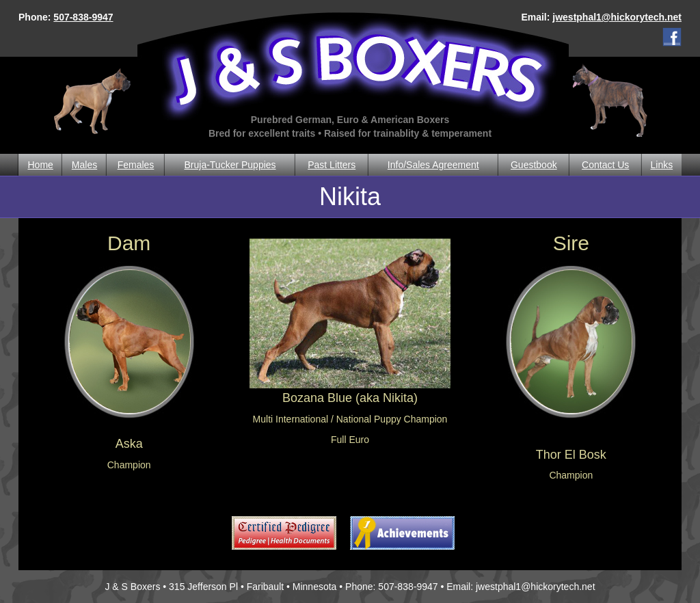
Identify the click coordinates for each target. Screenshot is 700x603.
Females (136, 165)
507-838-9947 (83, 17)
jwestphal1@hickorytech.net (617, 17)
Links (662, 165)
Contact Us (605, 165)
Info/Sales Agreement (433, 165)
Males (84, 165)
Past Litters (332, 165)
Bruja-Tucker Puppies (230, 165)
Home (40, 165)
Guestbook (534, 165)
